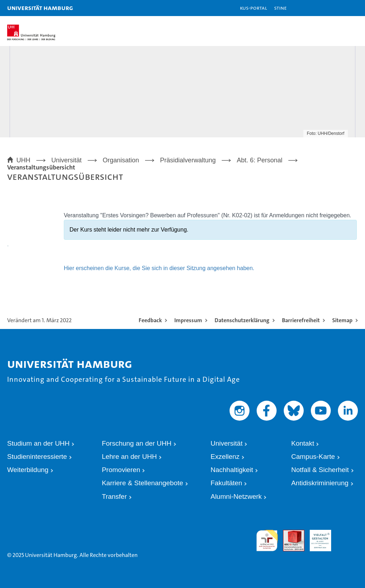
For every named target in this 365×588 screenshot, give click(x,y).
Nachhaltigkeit (232, 470)
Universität (227, 443)
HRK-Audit (315, 536)
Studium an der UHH (38, 443)
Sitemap (342, 320)
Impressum (188, 320)
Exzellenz (225, 457)
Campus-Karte (313, 457)
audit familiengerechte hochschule (267, 539)
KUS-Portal (253, 8)
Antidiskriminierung (320, 483)
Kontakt (303, 443)
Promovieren (121, 470)
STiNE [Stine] (280, 8)
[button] (337, 8)
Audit (288, 533)
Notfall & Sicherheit (320, 470)
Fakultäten (227, 483)
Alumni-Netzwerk (236, 496)
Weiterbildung (28, 470)
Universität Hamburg (40, 8)
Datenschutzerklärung (242, 320)
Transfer (114, 496)
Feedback (150, 320)
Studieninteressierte (37, 457)
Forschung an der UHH (137, 443)
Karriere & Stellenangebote (143, 483)
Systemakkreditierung (347, 533)
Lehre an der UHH (129, 457)
